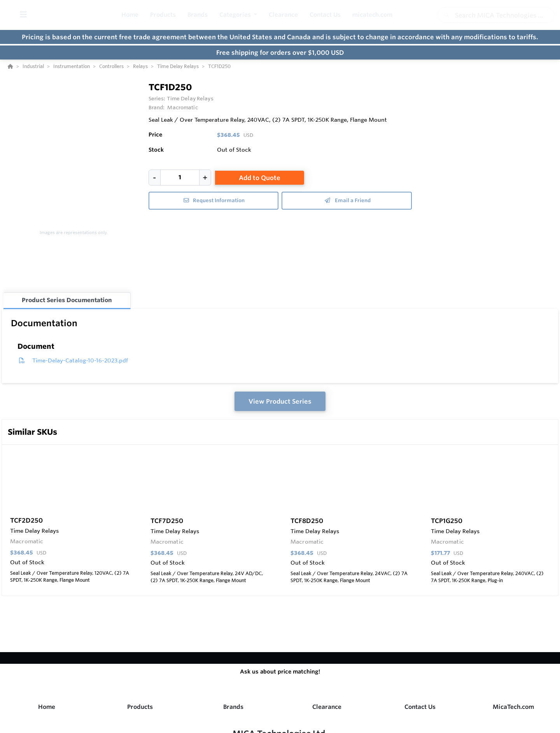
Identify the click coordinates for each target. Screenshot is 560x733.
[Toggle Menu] (23, 15)
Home (47, 707)
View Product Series (280, 401)
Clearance (327, 707)
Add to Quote (260, 178)
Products (140, 707)
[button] (238, 15)
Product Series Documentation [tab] (67, 300)
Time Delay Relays (190, 98)
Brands (233, 707)
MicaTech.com (513, 707)
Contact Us (420, 707)
